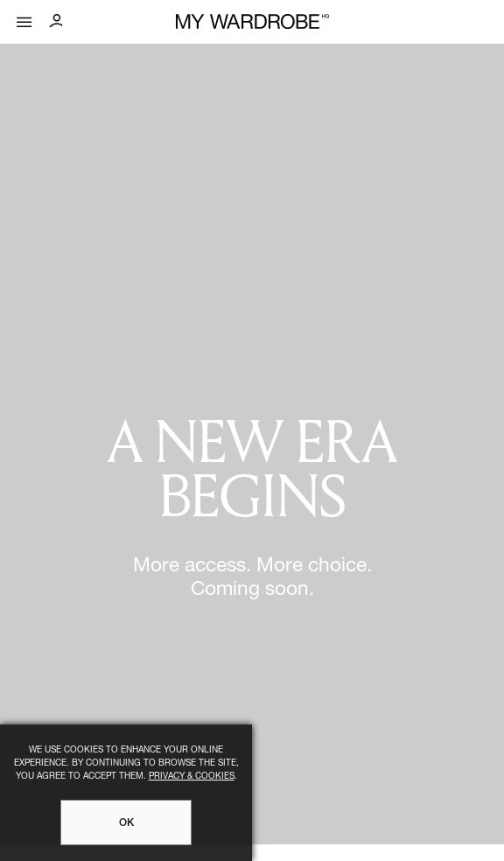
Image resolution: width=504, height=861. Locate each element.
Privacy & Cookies (192, 777)
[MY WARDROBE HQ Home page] (252, 22)
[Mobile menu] (24, 18)
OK (126, 823)
